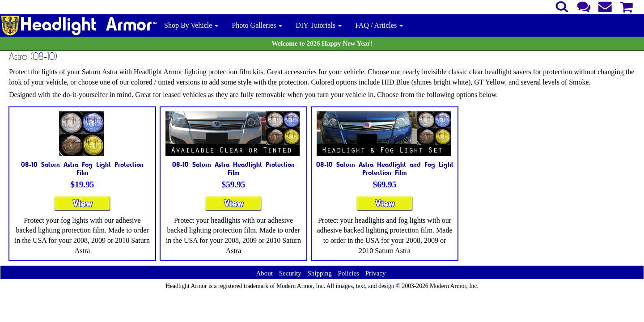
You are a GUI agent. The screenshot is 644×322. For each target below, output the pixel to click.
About (264, 273)
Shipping (319, 273)
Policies (348, 273)
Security (290, 273)
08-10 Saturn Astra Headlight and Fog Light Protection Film (385, 168)
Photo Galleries (257, 25)
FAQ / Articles (379, 25)
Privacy (376, 273)
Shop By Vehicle (191, 25)
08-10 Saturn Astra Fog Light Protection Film (82, 168)
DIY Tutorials (319, 25)
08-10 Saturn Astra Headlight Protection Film (233, 168)
